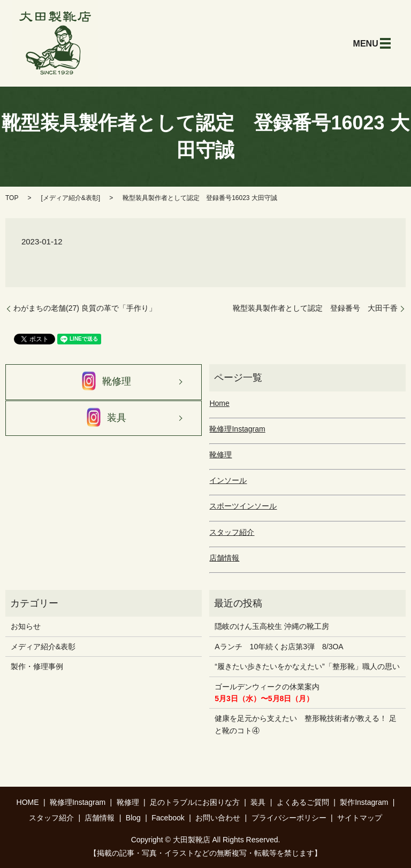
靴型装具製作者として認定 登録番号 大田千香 (315, 308)
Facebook (168, 818)
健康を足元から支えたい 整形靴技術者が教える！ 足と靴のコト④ (306, 724)
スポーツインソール (243, 506)
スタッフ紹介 (232, 532)
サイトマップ (360, 818)
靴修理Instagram (237, 429)
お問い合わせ (218, 818)
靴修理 (103, 382)
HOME (28, 802)
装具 (103, 418)
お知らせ (26, 626)
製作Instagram (364, 802)
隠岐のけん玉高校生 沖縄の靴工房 (272, 626)
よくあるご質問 (303, 802)
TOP (12, 198)
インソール (228, 480)
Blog (133, 818)
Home (219, 403)
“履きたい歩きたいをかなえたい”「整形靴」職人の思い (307, 666)
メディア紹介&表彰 (71, 198)
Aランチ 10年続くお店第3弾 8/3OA (279, 647)
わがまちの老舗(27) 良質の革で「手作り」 (85, 308)
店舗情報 (224, 558)
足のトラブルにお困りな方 (195, 802)
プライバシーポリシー (289, 818)
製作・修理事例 (37, 666)
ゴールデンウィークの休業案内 (267, 693)
